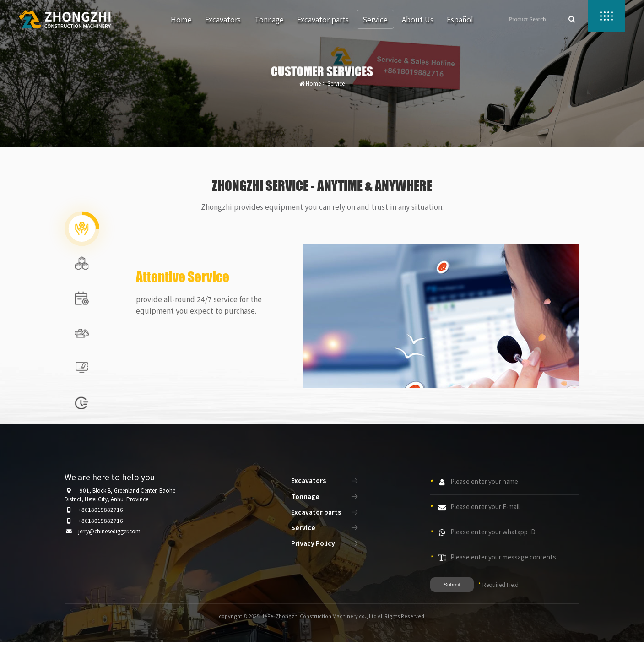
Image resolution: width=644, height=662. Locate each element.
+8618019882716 (101, 509)
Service (336, 83)
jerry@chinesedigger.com (109, 531)
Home (310, 83)
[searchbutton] (572, 19)
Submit (452, 584)
